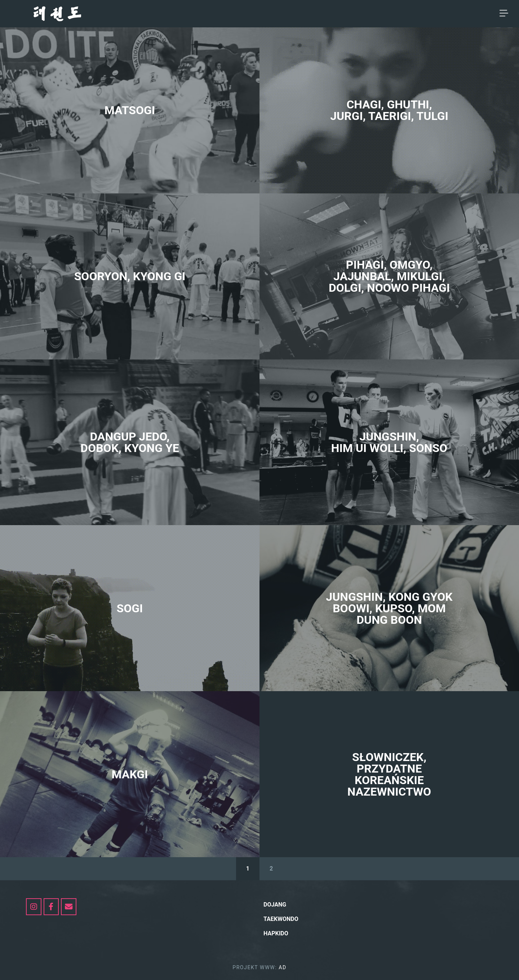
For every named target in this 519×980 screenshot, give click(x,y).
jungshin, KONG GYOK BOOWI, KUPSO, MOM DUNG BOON (389, 608)
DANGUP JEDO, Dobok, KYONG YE (130, 442)
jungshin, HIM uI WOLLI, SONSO (389, 442)
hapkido (450, 14)
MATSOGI (130, 110)
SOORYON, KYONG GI (130, 276)
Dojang (275, 905)
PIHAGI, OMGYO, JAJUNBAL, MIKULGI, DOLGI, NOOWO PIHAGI (389, 276)
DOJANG (347, 14)
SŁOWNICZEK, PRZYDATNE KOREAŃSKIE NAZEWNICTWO (389, 774)
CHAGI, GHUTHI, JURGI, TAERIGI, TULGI (389, 110)
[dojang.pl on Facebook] (51, 907)
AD (478, 14)
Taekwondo (409, 14)
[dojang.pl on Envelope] (69, 907)
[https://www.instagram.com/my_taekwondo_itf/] (34, 907)
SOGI (130, 608)
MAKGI (130, 774)
